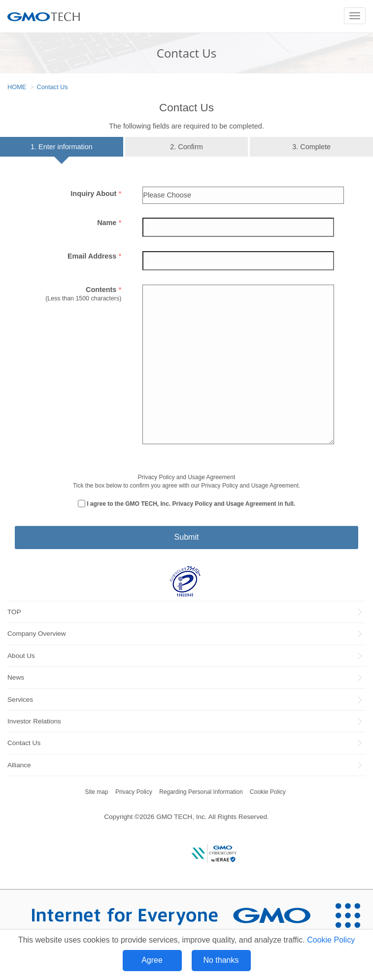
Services (20, 700)
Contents (103, 290)
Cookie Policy (331, 940)
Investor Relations (34, 721)
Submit (187, 537)
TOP (14, 612)
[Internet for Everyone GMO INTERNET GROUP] (161, 915)
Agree (152, 960)
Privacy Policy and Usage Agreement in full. (234, 504)
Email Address (94, 256)
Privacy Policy (134, 792)
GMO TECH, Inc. (181, 817)
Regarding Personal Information (201, 792)
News (16, 677)
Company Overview (37, 634)
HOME (17, 87)
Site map (96, 792)
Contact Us (52, 87)
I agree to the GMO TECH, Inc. (191, 504)
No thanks (221, 960)
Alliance (19, 765)
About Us (21, 656)
